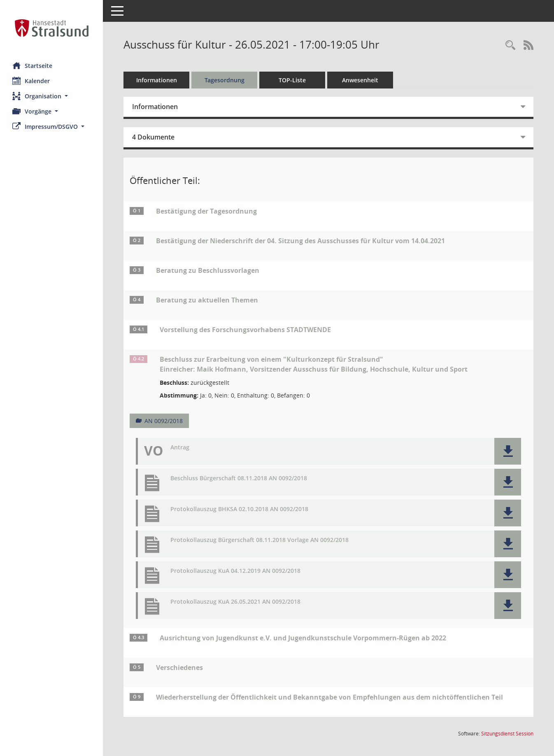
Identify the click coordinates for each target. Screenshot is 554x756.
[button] (51, 96)
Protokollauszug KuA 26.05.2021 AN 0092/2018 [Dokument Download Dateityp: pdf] (235, 602)
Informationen (157, 80)
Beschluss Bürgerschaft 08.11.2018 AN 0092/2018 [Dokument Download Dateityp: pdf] (239, 478)
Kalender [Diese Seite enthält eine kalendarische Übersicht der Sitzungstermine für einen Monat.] (31, 81)
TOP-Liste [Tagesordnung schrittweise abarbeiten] (292, 80)
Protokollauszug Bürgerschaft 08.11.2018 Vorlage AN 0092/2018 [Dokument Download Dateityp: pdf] (260, 540)
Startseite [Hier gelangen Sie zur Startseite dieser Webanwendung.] (32, 65)
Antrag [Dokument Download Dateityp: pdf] (180, 448)
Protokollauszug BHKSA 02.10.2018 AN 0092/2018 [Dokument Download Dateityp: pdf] (239, 509)
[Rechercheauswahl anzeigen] (510, 45)
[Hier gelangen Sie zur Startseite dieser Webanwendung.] (51, 28)
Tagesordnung (225, 80)
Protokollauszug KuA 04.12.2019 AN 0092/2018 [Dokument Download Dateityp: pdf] (235, 571)
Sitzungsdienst (507, 734)
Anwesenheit (360, 80)
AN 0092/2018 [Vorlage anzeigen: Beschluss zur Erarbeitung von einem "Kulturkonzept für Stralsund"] (164, 421)
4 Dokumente (153, 137)
